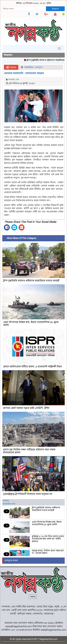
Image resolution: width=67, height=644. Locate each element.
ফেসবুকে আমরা (11, 561)
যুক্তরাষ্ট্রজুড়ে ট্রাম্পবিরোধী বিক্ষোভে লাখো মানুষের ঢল (28, 494)
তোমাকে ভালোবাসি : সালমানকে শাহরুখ (24, 73)
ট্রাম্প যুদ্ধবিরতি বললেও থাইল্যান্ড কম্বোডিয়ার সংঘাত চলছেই (31, 281)
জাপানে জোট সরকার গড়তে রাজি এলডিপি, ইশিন (26, 408)
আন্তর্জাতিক (29, 67)
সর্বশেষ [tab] (5, 501)
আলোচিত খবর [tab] (9, 504)
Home (11, 67)
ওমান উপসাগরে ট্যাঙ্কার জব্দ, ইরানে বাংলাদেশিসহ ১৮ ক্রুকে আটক (31, 324)
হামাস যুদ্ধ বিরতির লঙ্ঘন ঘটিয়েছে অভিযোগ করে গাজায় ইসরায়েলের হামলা (29, 451)
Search (55, 9)
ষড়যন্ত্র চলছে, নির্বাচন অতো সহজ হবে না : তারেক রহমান (48, 552)
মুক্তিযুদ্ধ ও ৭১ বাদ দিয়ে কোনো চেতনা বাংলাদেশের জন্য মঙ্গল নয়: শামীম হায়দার (48, 539)
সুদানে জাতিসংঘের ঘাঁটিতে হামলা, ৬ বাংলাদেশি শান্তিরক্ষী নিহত (32, 366)
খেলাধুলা (39, 67)
